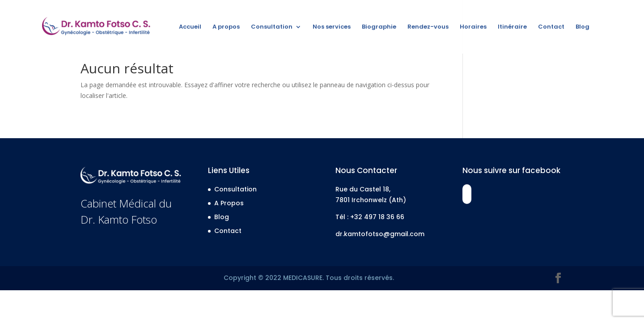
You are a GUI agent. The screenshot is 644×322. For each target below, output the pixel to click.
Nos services (332, 27)
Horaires (473, 27)
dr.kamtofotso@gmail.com (380, 234)
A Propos (229, 203)
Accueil (190, 27)
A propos (226, 27)
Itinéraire (512, 27)
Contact (551, 27)
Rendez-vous (428, 27)
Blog (583, 27)
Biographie (379, 27)
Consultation (272, 27)
